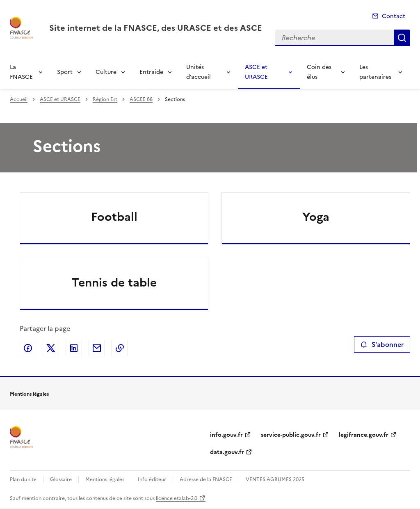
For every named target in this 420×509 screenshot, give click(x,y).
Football (114, 217)
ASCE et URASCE (256, 72)
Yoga (316, 217)
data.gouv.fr (227, 452)
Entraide (151, 72)
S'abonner (382, 344)
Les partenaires (375, 72)
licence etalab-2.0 (177, 498)
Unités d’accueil (199, 72)
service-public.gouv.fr (291, 435)
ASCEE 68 (141, 99)
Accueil (19, 99)
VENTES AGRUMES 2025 (275, 479)
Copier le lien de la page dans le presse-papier (120, 348)
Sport (65, 72)
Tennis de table (114, 282)
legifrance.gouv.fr (364, 435)
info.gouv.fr (226, 435)
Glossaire (61, 479)
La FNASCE (21, 72)
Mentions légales (105, 479)
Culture (106, 72)
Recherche (402, 38)
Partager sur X (51, 348)
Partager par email (97, 348)
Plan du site (23, 479)
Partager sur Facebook (28, 348)
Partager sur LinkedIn (74, 348)
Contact (394, 16)
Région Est (105, 99)
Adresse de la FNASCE (206, 479)
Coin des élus (319, 72)
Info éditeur (152, 479)
